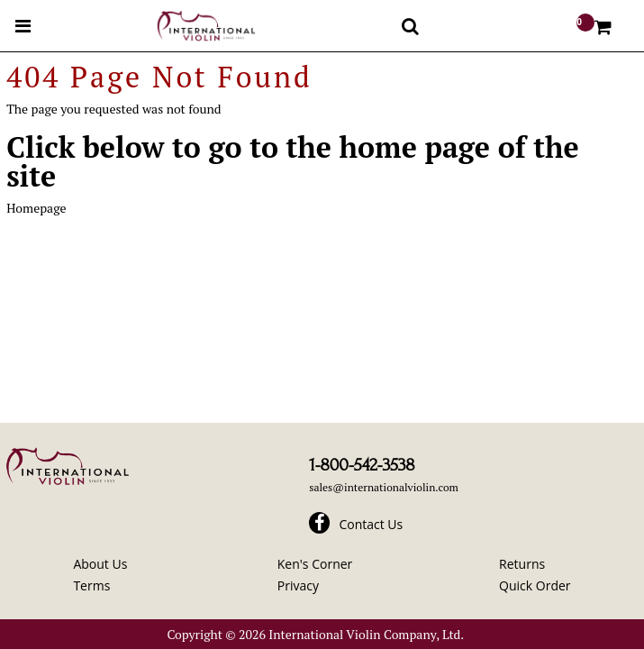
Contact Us (371, 524)
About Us (100, 564)
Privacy (298, 585)
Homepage (36, 208)
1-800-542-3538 (362, 465)
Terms (91, 585)
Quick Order (535, 585)
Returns (522, 564)
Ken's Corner (315, 564)
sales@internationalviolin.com (384, 487)
